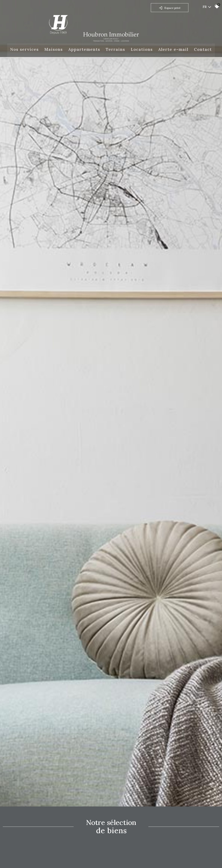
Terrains (115, 49)
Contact (203, 49)
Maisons (54, 49)
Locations (142, 49)
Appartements (84, 49)
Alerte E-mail (173, 49)
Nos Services (24, 49)
